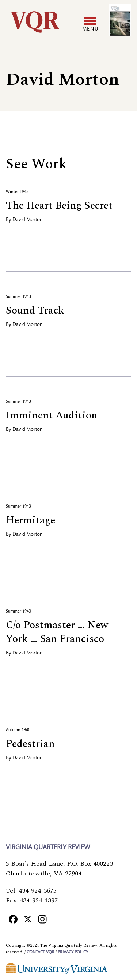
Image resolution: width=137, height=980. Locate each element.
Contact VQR (41, 952)
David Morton (28, 220)
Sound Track (35, 310)
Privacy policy (73, 952)
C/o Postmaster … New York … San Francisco (57, 632)
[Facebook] (13, 919)
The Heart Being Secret (59, 206)
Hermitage (31, 520)
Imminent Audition (52, 415)
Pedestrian (30, 744)
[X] (28, 919)
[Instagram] (42, 919)
